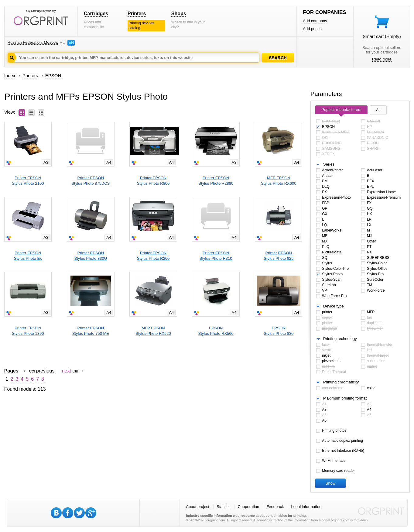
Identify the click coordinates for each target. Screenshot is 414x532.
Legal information (306, 507)
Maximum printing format (345, 398)
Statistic (224, 507)
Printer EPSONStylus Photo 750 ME (91, 331)
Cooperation (248, 507)
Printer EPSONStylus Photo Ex (28, 256)
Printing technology (340, 339)
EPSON (53, 76)
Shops (179, 14)
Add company (315, 21)
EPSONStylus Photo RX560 (216, 331)
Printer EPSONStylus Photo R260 (153, 256)
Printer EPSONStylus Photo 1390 (28, 331)
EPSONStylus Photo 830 (279, 331)
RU (62, 42)
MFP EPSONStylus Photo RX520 (153, 331)
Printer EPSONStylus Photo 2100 (28, 181)
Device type (334, 306)
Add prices (312, 29)
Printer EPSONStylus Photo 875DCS (91, 181)
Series (329, 164)
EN (71, 42)
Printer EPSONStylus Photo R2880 (216, 181)
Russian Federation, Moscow (33, 42)
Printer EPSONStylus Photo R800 (153, 181)
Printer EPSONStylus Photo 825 (279, 256)
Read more (382, 59)
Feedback (275, 507)
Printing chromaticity (341, 382)
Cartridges (96, 14)
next (67, 371)
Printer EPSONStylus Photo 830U (91, 256)
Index (10, 76)
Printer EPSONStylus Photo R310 (216, 256)
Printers (137, 14)
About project (198, 507)
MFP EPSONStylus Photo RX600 (279, 181)
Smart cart (382, 36)
